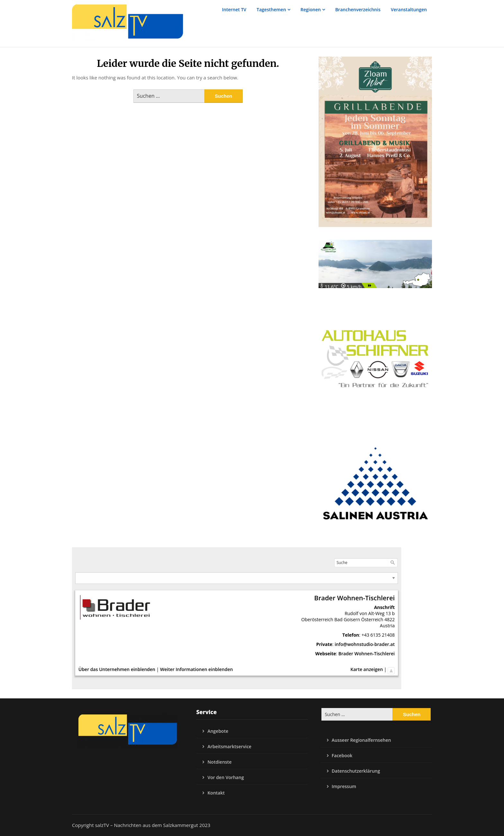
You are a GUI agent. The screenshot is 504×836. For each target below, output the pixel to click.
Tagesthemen (271, 9)
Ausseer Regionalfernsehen (361, 740)
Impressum (344, 786)
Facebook (342, 755)
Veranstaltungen (409, 9)
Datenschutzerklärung (356, 771)
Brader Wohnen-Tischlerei (367, 654)
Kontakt (216, 793)
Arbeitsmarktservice (229, 746)
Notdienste (219, 762)
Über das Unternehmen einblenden (117, 669)
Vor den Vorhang (225, 777)
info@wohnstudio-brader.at (365, 644)
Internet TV (234, 9)
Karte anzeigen (367, 669)
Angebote (218, 731)
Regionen (311, 9)
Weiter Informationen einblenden (196, 669)
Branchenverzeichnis (358, 9)
